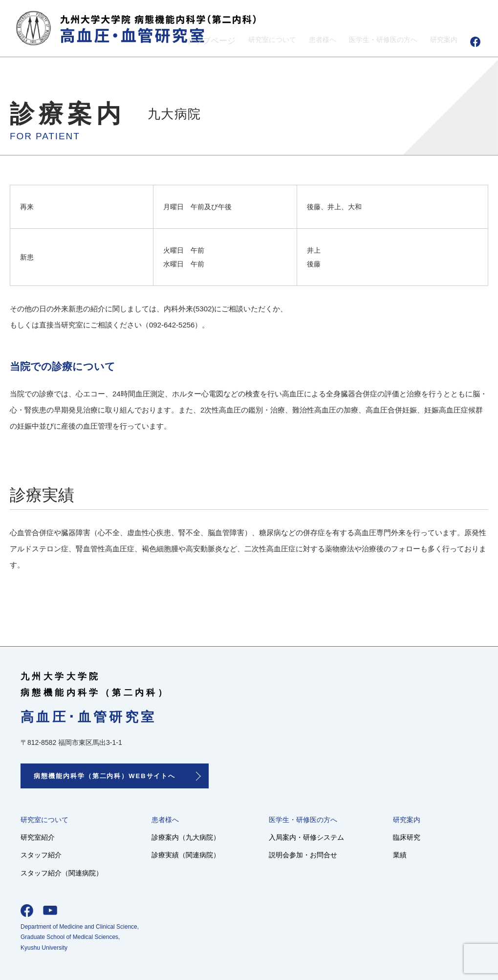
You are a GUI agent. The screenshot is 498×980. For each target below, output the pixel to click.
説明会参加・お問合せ (316, 855)
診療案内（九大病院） (194, 837)
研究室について (241, 41)
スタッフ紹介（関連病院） (65, 872)
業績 (416, 855)
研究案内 (441, 41)
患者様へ (299, 41)
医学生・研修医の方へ (370, 41)
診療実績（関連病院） (194, 855)
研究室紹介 (39, 837)
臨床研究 (424, 837)
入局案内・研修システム (320, 837)
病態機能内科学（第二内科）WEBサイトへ (105, 776)
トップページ (174, 41)
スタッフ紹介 (43, 855)
